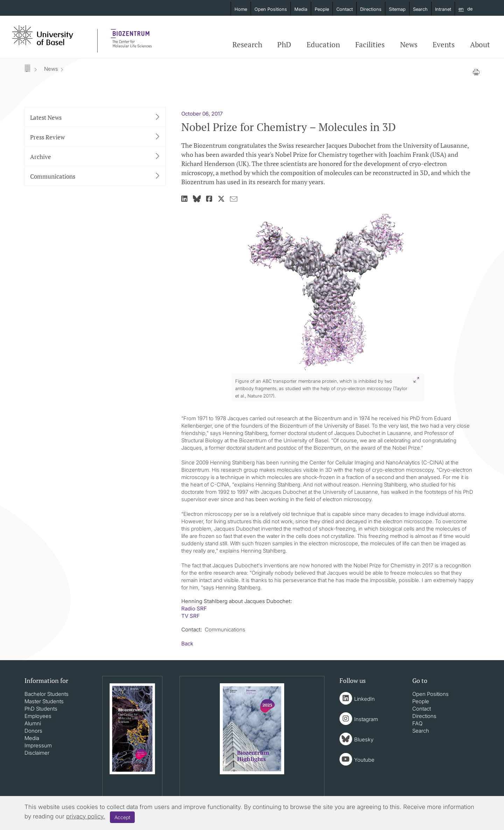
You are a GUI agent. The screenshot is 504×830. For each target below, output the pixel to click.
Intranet (443, 9)
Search (420, 9)
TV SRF (191, 616)
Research (247, 44)
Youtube (364, 760)
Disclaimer (37, 753)
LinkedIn (365, 699)
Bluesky (364, 739)
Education (323, 44)
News (409, 44)
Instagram (366, 719)
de (470, 9)
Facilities (370, 44)
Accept (122, 817)
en (461, 9)
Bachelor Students (47, 694)
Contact (345, 9)
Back (187, 644)
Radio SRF (194, 608)
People (322, 9)
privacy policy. (86, 816)
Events (444, 44)
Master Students (44, 701)
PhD (284, 44)
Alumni (33, 723)
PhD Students (41, 709)
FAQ (417, 723)
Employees (38, 716)
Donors (33, 731)
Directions (371, 9)
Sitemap (397, 9)
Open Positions (271, 9)
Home (241, 9)
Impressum (38, 745)
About (480, 44)
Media (301, 9)
